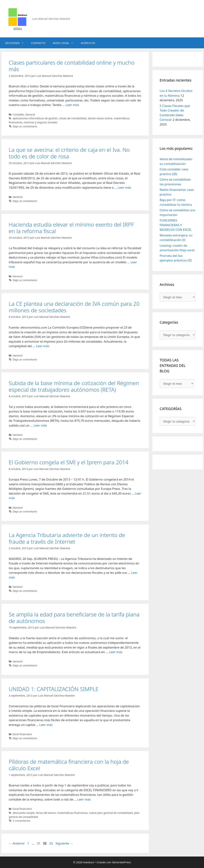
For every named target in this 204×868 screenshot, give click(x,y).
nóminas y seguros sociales (41, 122)
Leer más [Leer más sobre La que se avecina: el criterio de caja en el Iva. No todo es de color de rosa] (124, 187)
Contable (18, 114)
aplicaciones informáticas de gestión (35, 118)
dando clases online (100, 118)
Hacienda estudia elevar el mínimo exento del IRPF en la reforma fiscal (71, 228)
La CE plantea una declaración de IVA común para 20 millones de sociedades (74, 307)
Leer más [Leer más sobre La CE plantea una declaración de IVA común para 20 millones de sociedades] (43, 346)
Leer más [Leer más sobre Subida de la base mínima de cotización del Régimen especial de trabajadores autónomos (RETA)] (40, 425)
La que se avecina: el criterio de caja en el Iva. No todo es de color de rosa (69, 153)
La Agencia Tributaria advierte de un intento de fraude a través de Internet (67, 538)
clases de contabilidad (73, 118)
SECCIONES (16, 43)
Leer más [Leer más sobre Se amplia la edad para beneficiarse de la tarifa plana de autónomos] (116, 652)
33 (51, 843)
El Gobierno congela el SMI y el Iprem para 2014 (69, 462)
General (30, 114)
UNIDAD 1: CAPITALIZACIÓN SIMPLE (54, 689)
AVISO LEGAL (65, 43)
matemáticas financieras (72, 813)
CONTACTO (38, 43)
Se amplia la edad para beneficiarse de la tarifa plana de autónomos (74, 618)
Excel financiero (22, 734)
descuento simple (24, 813)
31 (39, 843)
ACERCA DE (88, 43)
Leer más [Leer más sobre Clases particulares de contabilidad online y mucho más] (72, 105)
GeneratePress (121, 862)
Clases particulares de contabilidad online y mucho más (72, 66)
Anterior (17, 843)
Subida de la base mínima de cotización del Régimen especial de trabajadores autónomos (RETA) (74, 386)
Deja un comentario (25, 126)
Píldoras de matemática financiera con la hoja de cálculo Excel (69, 765)
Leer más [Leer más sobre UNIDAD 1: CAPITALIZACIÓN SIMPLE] (46, 725)
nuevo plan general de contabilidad (111, 813)
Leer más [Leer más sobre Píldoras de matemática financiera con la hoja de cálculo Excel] (84, 799)
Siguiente (64, 843)
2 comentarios (21, 821)
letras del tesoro (46, 813)
